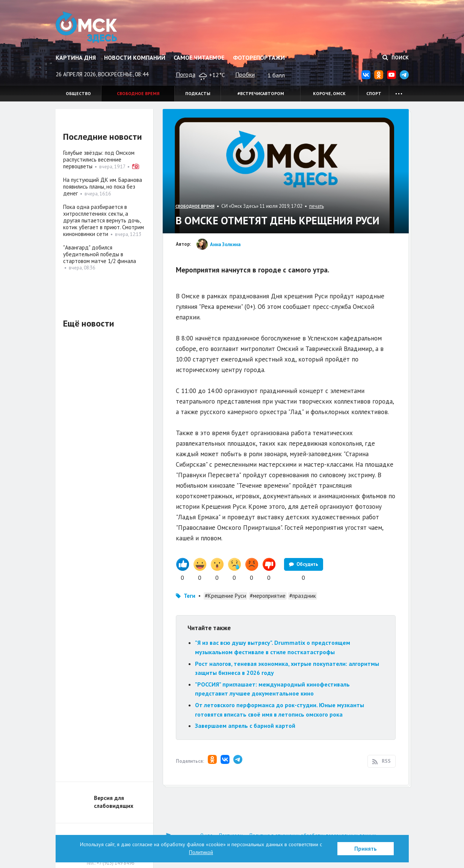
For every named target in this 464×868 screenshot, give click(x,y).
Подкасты (198, 93)
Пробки (245, 74)
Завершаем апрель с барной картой (245, 726)
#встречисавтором (261, 93)
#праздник (303, 596)
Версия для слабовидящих (114, 802)
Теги (190, 596)
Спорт (374, 93)
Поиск (396, 57)
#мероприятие (268, 596)
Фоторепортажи (259, 57)
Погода (186, 74)
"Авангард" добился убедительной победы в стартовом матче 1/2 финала (100, 254)
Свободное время (138, 93)
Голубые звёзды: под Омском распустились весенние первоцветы (99, 160)
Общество (78, 93)
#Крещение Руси (225, 596)
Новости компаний (135, 57)
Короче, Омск (329, 93)
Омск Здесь (87, 27)
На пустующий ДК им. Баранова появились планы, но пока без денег (103, 187)
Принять (366, 849)
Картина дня (76, 57)
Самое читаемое (199, 57)
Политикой (201, 852)
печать (317, 206)
